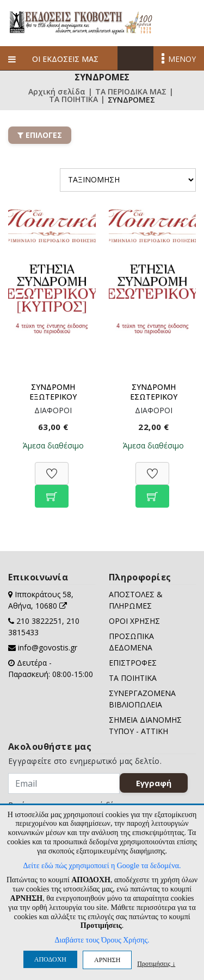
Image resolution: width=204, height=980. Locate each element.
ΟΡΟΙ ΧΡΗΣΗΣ (134, 621)
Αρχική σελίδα (57, 92)
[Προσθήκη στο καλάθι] (52, 491)
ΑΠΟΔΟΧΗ (50, 959)
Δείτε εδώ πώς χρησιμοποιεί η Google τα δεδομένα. (102, 866)
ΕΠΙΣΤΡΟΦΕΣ (133, 663)
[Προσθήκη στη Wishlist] (52, 468)
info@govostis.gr (48, 647)
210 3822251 (39, 621)
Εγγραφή (154, 783)
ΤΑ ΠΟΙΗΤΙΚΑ (73, 100)
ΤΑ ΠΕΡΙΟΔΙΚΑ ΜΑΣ (131, 92)
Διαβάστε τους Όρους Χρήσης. (102, 940)
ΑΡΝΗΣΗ (107, 960)
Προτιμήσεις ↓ (156, 963)
